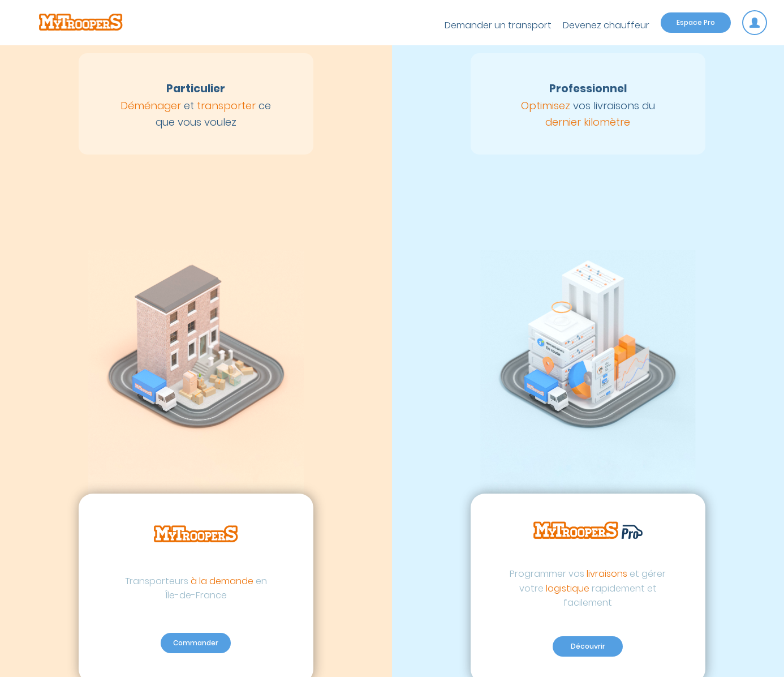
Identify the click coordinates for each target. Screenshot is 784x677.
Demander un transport (498, 25)
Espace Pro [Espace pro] (696, 22)
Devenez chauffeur (606, 25)
